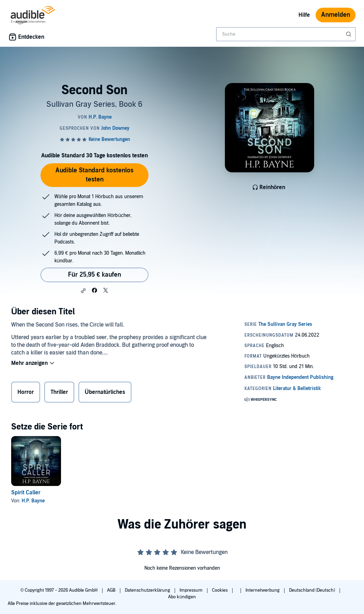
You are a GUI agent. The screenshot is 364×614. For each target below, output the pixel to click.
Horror (26, 392)
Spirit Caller (26, 493)
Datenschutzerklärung (148, 590)
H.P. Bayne (33, 501)
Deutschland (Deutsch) (313, 590)
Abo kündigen (182, 597)
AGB (112, 590)
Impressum (192, 590)
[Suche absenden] (349, 34)
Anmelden (336, 15)
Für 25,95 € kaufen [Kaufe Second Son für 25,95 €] (94, 275)
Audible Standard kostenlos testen (94, 175)
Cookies (220, 590)
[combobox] (286, 34)
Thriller (59, 392)
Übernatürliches (105, 392)
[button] (83, 291)
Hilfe (304, 15)
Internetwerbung (263, 590)
